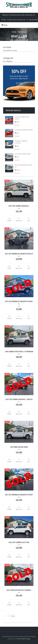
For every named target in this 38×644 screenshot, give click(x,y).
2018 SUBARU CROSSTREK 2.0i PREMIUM (19, 352)
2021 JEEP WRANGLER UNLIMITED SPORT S (19, 303)
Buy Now (19, 83)
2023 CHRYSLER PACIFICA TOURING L (19, 590)
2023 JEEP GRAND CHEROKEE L (19, 206)
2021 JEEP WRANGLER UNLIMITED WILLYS (19, 254)
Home (14, 32)
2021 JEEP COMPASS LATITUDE (19, 542)
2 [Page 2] (9, 616)
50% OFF (19, 71)
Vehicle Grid (22, 32)
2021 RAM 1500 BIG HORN (19, 447)
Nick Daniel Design (24, 639)
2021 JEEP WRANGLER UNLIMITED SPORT (19, 495)
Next (13, 616)
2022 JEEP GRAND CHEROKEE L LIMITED (19, 399)
